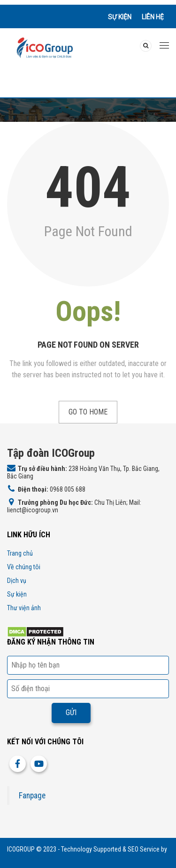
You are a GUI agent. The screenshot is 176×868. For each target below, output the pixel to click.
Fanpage (32, 796)
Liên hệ (153, 17)
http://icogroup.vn (31, 857)
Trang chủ (20, 553)
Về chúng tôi (24, 567)
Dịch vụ (17, 581)
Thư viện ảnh (24, 608)
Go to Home (88, 412)
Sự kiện (120, 17)
